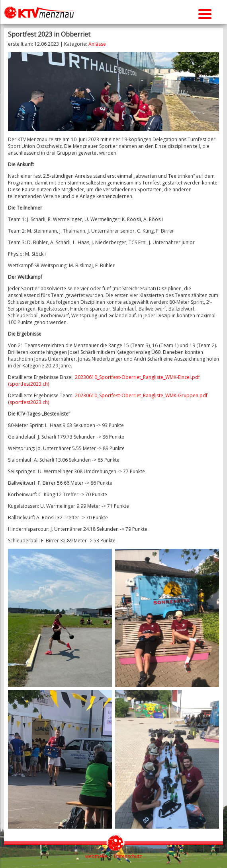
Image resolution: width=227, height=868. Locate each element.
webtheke (96, 856)
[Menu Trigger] (205, 13)
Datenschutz (128, 856)
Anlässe (97, 44)
